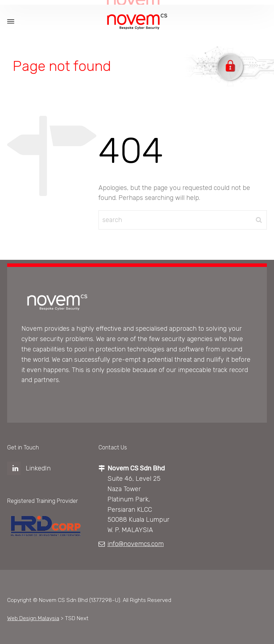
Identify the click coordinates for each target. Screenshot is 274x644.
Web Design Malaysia (33, 618)
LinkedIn (38, 468)
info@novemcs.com (136, 544)
